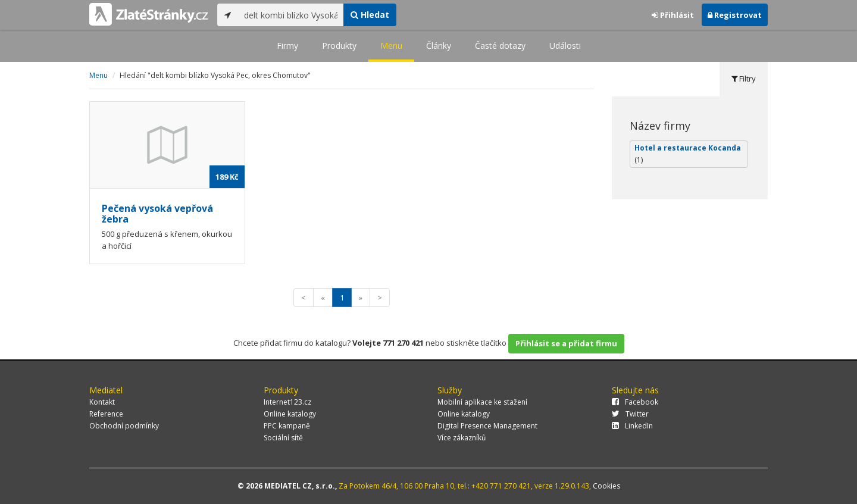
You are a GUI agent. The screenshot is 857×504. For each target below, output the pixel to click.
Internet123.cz (287, 402)
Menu (391, 46)
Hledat (370, 15)
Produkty (339, 46)
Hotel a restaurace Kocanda (688, 154)
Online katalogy (290, 414)
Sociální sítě (283, 438)
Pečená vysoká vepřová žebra (157, 214)
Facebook (635, 402)
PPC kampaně (287, 426)
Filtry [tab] (744, 79)
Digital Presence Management (487, 426)
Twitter (630, 414)
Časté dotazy (500, 46)
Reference (106, 414)
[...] (291, 15)
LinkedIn (632, 426)
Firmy (287, 46)
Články (439, 46)
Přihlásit (673, 15)
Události (565, 46)
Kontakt (102, 402)
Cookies (606, 486)
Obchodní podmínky (124, 426)
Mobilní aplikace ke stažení (482, 402)
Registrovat (735, 15)
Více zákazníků (462, 438)
